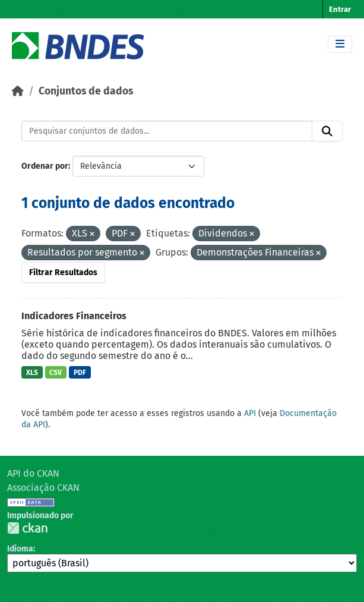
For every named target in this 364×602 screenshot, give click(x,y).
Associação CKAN (43, 488)
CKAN (27, 528)
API (250, 413)
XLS (32, 373)
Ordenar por (45, 166)
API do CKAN (33, 473)
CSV (56, 373)
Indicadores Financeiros (74, 316)
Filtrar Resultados (63, 272)
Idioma (20, 549)
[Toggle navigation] (340, 44)
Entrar (340, 9)
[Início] (18, 91)
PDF (80, 373)
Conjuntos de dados (86, 91)
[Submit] (327, 131)
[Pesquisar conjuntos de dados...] (167, 131)
